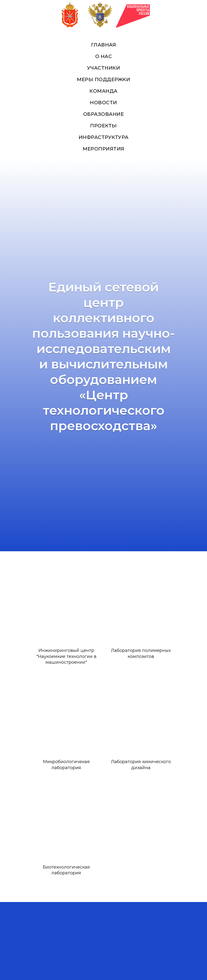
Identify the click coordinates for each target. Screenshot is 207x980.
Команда (103, 91)
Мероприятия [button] (103, 149)
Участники (104, 68)
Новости (103, 103)
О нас (104, 56)
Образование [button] (104, 114)
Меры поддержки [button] (103, 79)
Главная (104, 45)
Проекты (103, 126)
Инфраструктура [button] (104, 137)
